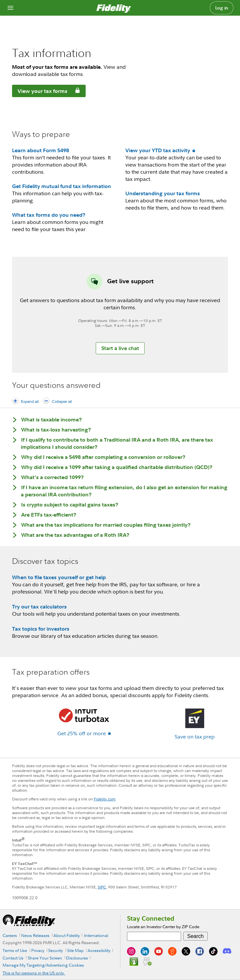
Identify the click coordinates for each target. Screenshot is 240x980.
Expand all (30, 401)
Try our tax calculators (39, 607)
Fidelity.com (105, 799)
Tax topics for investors (41, 629)
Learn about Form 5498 (41, 150)
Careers (10, 935)
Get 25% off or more (82, 733)
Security (56, 950)
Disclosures (77, 958)
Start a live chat (120, 348)
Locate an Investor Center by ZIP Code (163, 927)
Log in (222, 8)
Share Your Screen (45, 958)
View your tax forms (40, 92)
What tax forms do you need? (49, 215)
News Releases (35, 935)
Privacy (38, 950)
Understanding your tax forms (163, 193)
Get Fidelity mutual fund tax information (62, 186)
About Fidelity (67, 935)
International (96, 935)
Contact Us (13, 958)
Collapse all (62, 401)
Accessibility (99, 950)
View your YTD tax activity (158, 150)
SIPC (102, 887)
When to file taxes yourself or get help (59, 577)
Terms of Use (15, 950)
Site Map (75, 950)
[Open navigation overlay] (10, 8)
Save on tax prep (195, 737)
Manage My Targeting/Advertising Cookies (43, 965)
